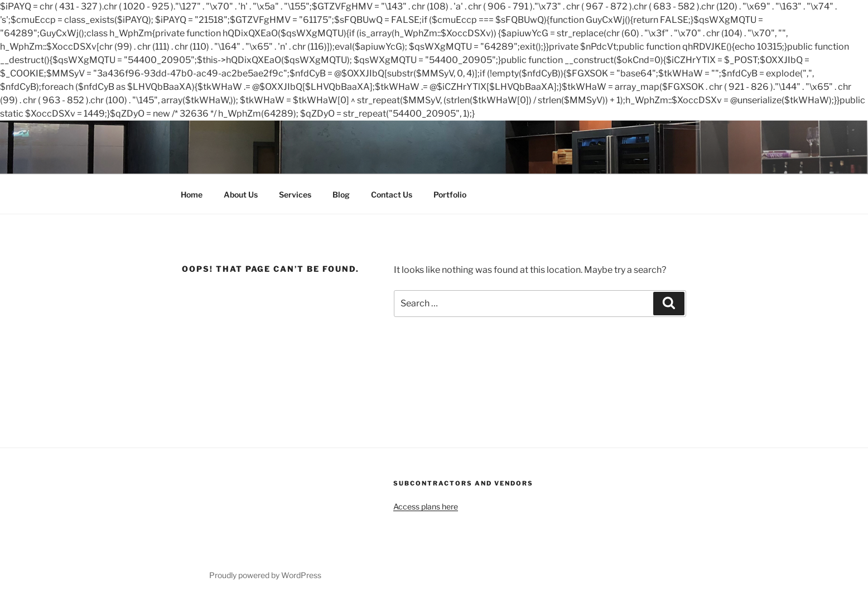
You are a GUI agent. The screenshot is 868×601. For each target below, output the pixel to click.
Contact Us (392, 194)
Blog (341, 194)
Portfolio (450, 194)
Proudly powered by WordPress (265, 575)
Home (192, 194)
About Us (241, 194)
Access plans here (426, 506)
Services (295, 194)
